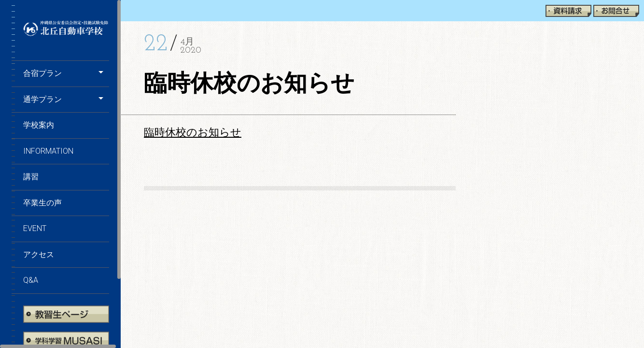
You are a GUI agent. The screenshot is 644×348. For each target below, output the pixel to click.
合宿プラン (42, 73)
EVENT (35, 228)
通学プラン (42, 99)
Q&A (31, 280)
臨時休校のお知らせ (193, 133)
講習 (31, 177)
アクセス (39, 254)
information (48, 151)
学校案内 (39, 125)
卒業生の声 (42, 203)
